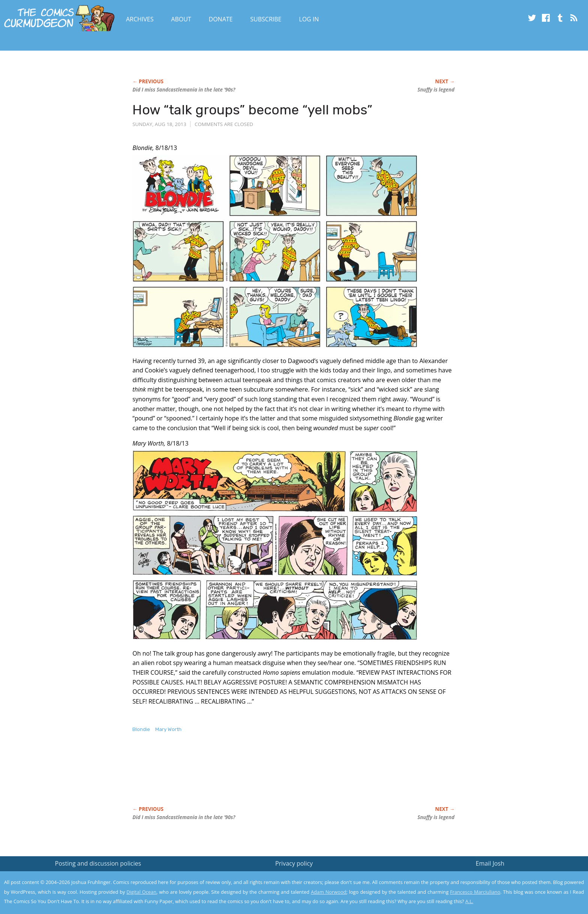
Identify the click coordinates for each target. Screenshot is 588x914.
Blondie (141, 729)
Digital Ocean (141, 892)
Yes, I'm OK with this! (524, 886)
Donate (221, 19)
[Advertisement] (269, 777)
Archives (140, 19)
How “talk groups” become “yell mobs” (252, 110)
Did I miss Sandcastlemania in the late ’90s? (184, 90)
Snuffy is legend (436, 90)
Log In (309, 19)
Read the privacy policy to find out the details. (521, 867)
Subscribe (266, 19)
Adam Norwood (328, 892)
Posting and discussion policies (98, 863)
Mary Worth (168, 729)
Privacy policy (294, 863)
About (181, 19)
